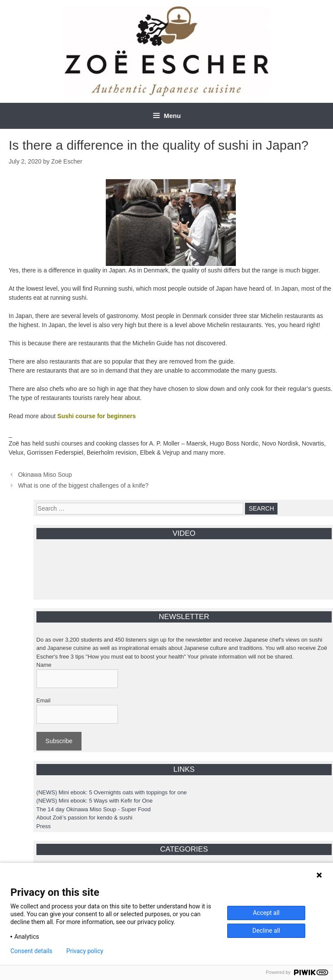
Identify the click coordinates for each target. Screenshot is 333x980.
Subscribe (59, 741)
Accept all (266, 913)
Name (44, 665)
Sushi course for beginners (96, 416)
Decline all (266, 931)
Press (44, 826)
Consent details (31, 951)
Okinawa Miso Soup (45, 475)
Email (44, 700)
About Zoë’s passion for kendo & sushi (85, 818)
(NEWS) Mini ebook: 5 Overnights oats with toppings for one (112, 792)
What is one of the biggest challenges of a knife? (83, 485)
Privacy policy (85, 951)
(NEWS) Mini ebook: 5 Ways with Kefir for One (95, 801)
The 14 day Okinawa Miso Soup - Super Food (94, 809)
